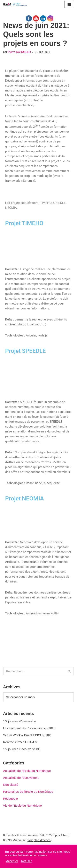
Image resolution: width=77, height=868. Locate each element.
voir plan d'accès (39, 840)
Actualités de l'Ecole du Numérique (27, 771)
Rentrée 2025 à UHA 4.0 (20, 742)
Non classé (11, 785)
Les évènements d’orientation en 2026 (29, 728)
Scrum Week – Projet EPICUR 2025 (28, 735)
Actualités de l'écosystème (21, 778)
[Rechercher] (34, 671)
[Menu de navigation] (69, 5)
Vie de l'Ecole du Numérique (22, 805)
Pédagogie (10, 799)
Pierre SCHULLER (19, 52)
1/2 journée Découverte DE (22, 749)
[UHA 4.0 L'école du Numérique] (15, 4)
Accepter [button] (12, 861)
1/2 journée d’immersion (20, 721)
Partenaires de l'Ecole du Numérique (28, 792)
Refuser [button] (26, 861)
